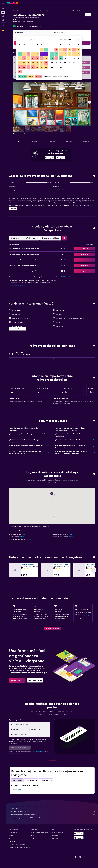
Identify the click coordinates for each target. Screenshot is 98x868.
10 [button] (20, 58)
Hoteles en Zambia (39, 11)
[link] (52, 628)
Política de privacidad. (15, 753)
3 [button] (20, 54)
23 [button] (46, 63)
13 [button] (33, 58)
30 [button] (46, 67)
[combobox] (31, 724)
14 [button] (37, 58)
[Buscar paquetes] (3, 20)
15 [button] (42, 58)
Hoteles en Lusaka (17, 789)
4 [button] (24, 54)
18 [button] (24, 63)
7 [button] (37, 54)
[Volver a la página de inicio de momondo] (13, 3)
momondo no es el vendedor (53, 811)
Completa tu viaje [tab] (46, 780)
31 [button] (20, 72)
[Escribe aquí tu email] (31, 735)
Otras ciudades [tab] (17, 780)
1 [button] (42, 50)
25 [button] (24, 67)
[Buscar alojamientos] (3, 12)
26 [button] (28, 67)
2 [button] (46, 50)
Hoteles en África (28, 11)
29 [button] (42, 67)
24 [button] (20, 67)
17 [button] (20, 63)
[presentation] (61, 158)
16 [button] (46, 58)
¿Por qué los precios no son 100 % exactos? (53, 818)
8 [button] (42, 54)
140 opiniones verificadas (33, 26)
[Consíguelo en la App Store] (79, 838)
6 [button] (33, 54)
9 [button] (46, 54)
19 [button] (28, 63)
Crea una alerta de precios (82, 616)
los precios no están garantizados (53, 806)
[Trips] (3, 25)
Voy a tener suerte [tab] (31, 780)
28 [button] (37, 67)
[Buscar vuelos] (3, 8)
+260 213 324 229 (19, 24)
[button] (3, 3)
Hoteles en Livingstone (64, 11)
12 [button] (28, 58)
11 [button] (24, 58)
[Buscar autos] (3, 16)
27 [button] (33, 67)
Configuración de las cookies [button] (18, 285)
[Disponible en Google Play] (50, 158)
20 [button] (33, 63)
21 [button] (37, 63)
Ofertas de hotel (17, 11)
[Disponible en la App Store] (61, 158)
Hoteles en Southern (51, 11)
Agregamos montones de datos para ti (53, 815)
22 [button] (42, 63)
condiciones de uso (38, 751)
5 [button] (28, 54)
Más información (66, 277)
